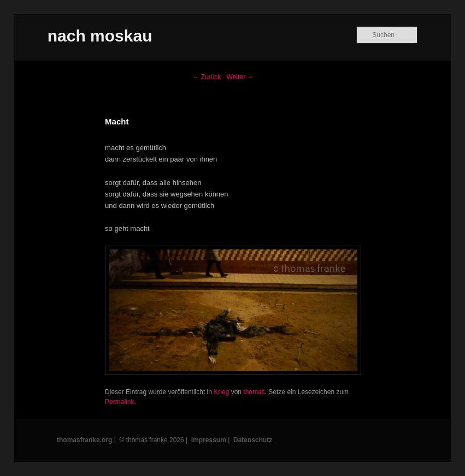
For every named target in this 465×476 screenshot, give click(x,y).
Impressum (209, 440)
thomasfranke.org (84, 440)
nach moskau (100, 36)
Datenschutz (253, 440)
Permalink (119, 402)
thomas (254, 392)
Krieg (221, 392)
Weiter (240, 77)
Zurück (207, 77)
